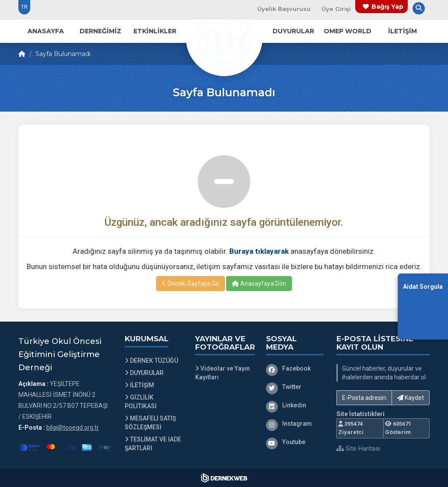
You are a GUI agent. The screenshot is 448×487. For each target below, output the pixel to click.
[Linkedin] (295, 405)
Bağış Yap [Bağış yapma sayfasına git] (387, 7)
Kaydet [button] (411, 398)
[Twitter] (295, 387)
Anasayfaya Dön (259, 284)
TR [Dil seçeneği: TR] (24, 7)
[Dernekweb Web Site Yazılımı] (224, 478)
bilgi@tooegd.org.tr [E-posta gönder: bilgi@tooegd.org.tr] (73, 427)
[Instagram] (295, 424)
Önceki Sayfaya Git (191, 284)
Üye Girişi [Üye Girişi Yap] (336, 9)
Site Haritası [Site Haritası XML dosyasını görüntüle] (358, 448)
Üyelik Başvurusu (284, 9)
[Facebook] (295, 368)
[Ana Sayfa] (224, 37)
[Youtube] (295, 442)
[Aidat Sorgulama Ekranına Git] (423, 306)
